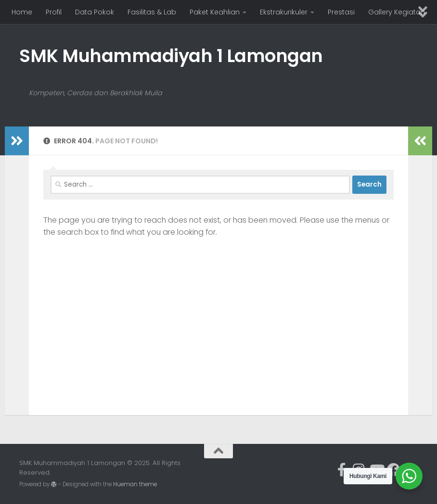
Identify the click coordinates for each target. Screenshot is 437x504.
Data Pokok (95, 12)
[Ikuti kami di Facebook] (394, 470)
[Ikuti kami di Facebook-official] (342, 470)
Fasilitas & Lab (152, 12)
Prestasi (341, 12)
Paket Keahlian (215, 12)
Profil (54, 12)
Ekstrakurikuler (284, 12)
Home (22, 12)
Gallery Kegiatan (397, 12)
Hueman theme (135, 484)
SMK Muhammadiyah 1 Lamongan (171, 56)
